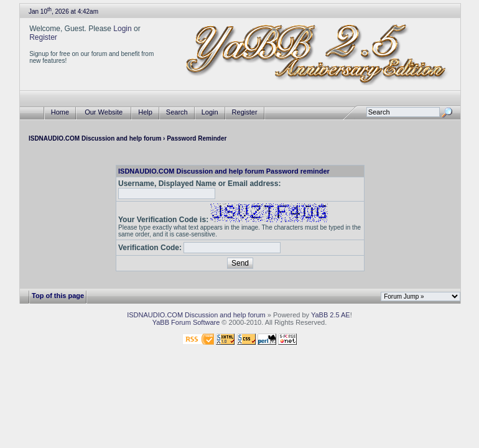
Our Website (104, 112)
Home (60, 112)
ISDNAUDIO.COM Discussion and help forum (95, 138)
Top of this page (58, 296)
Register (43, 37)
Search (177, 112)
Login (122, 29)
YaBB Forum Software (186, 322)
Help (145, 112)
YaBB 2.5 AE (331, 315)
